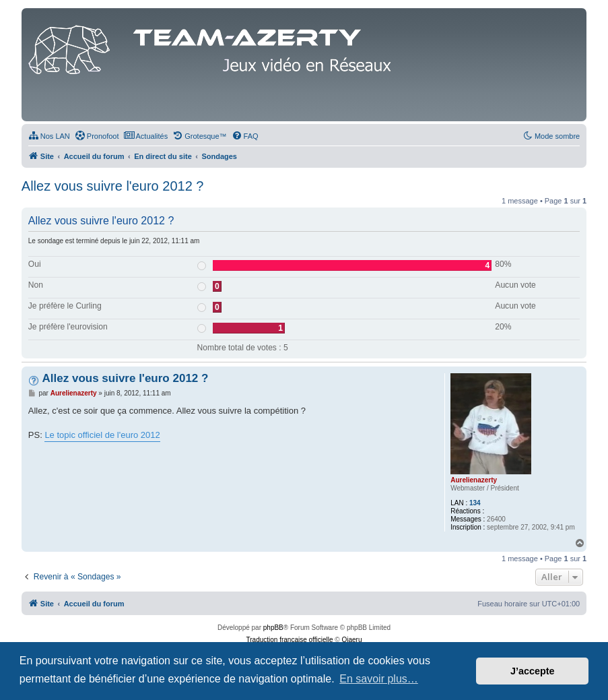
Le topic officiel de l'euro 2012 (102, 435)
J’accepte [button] (533, 671)
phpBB (273, 628)
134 (475, 503)
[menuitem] (49, 136)
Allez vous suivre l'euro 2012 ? (113, 186)
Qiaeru (351, 640)
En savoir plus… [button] (379, 679)
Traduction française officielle (290, 640)
